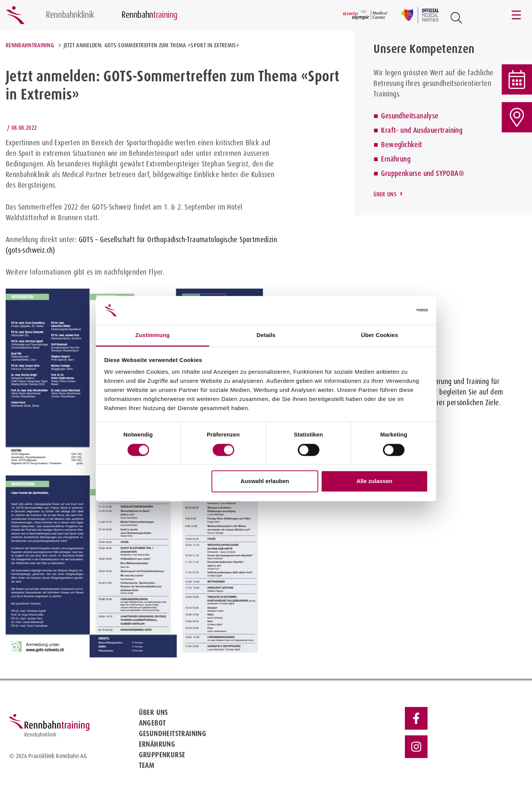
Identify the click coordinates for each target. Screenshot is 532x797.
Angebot (152, 723)
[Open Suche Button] (456, 18)
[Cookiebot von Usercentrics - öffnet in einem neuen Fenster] (395, 310)
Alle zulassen (374, 481)
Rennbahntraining (30, 45)
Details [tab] (266, 335)
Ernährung (396, 159)
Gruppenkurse (162, 755)
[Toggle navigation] (517, 15)
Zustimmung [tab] (153, 335)
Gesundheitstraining (173, 733)
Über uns (385, 194)
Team (147, 765)
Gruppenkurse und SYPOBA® (423, 173)
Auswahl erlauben (265, 481)
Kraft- (390, 130)
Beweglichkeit (401, 144)
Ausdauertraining (438, 130)
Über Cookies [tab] (380, 335)
